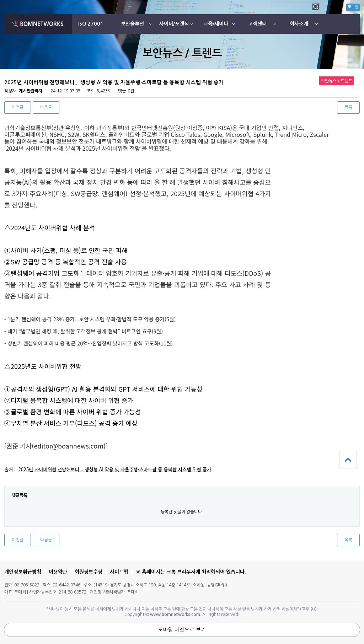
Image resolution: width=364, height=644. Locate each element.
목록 (348, 107)
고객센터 (257, 24)
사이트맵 (119, 572)
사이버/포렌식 (174, 24)
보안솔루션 (132, 24)
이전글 (18, 107)
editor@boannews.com (68, 446)
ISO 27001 (91, 24)
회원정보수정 (89, 572)
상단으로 (348, 460)
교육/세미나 (216, 24)
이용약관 (58, 572)
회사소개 (299, 24)
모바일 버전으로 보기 (182, 630)
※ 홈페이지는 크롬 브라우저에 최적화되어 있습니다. (191, 572)
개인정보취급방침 (23, 572)
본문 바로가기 (0, 0)
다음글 (46, 107)
